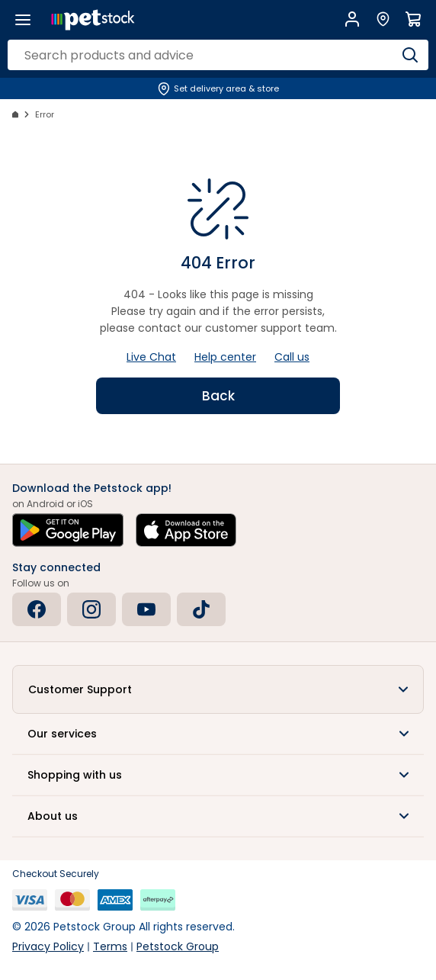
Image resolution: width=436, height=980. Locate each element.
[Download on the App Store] (186, 530)
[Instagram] (91, 609)
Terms (110, 946)
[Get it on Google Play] (68, 530)
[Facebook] (37, 609)
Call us (292, 357)
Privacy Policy (48, 946)
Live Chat (151, 357)
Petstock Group (178, 946)
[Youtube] (146, 609)
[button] (218, 689)
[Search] (410, 55)
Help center (225, 357)
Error (45, 114)
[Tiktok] (201, 609)
